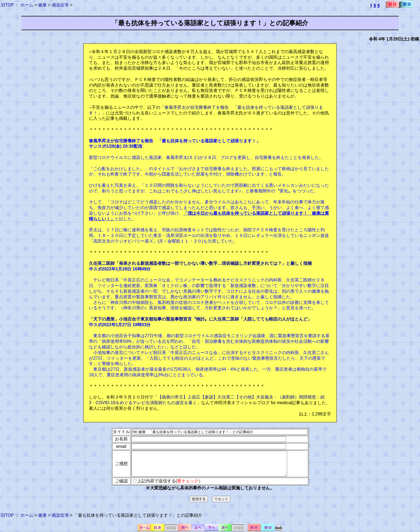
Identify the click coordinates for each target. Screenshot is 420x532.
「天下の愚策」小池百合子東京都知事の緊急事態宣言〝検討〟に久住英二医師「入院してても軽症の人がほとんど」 (200, 319)
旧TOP (7, 5)
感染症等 (60, 5)
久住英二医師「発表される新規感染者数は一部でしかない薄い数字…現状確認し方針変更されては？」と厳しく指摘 (200, 263)
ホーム (27, 5)
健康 (42, 5)
